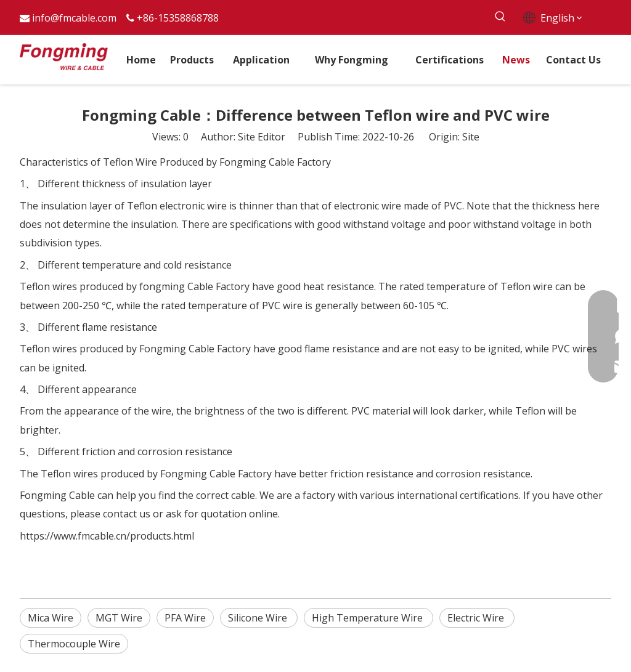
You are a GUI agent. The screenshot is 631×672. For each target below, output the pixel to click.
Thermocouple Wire (74, 644)
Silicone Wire (259, 618)
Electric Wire (477, 618)
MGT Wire (119, 618)
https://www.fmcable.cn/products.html (107, 536)
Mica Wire (51, 618)
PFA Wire (185, 618)
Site (471, 137)
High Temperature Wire (368, 618)
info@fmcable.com (74, 18)
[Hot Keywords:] (501, 17)
